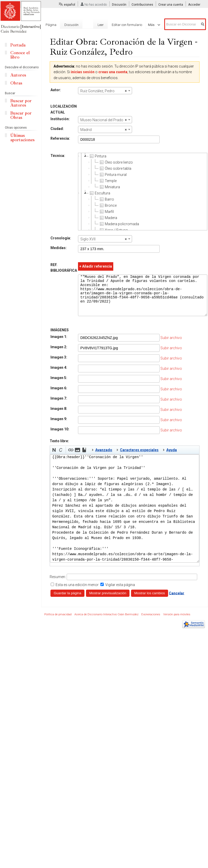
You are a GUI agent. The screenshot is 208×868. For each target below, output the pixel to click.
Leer (101, 25)
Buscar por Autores (21, 103)
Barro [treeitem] (106, 199)
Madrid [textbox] (103, 130)
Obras (16, 83)
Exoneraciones (151, 622)
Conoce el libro (20, 55)
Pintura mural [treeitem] (113, 175)
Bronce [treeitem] (108, 205)
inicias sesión (83, 72)
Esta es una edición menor (77, 592)
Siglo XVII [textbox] (103, 239)
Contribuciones (142, 5)
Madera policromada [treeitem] (119, 224)
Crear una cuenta (171, 5)
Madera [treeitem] (108, 218)
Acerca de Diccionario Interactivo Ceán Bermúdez (106, 622)
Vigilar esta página (120, 592)
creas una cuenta (113, 72)
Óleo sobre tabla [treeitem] (115, 168)
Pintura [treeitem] (97, 156)
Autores (18, 75)
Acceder (194, 5)
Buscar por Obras (21, 115)
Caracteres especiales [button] (139, 458)
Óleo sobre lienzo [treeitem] (116, 162)
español (70, 5)
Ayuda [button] (172, 458)
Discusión (119, 5)
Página (51, 25)
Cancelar (177, 601)
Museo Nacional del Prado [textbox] (103, 120)
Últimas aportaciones (22, 138)
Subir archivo (171, 345)
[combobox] (105, 91)
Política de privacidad (58, 622)
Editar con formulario (127, 25)
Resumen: (58, 584)
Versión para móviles (177, 622)
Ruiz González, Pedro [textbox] (103, 91)
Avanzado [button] (104, 458)
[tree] (143, 192)
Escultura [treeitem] (99, 193)
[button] (54, 458)
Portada (18, 45)
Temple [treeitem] (108, 181)
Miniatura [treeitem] (109, 187)
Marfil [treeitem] (106, 212)
